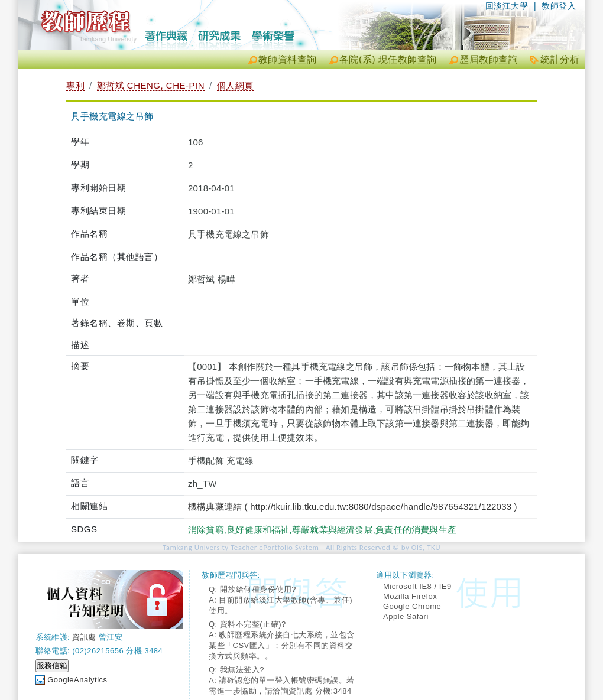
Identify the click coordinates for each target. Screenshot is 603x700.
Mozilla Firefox (410, 596)
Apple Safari (406, 616)
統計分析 (560, 59)
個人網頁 (235, 85)
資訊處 (84, 637)
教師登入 (559, 6)
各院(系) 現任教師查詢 (388, 59)
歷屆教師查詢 (489, 59)
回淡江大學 (507, 6)
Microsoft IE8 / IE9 (417, 586)
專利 (75, 85)
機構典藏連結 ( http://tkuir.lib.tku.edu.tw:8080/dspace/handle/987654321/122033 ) (353, 507)
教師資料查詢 (288, 59)
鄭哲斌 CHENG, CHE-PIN (151, 85)
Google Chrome (412, 606)
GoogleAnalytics (77, 680)
